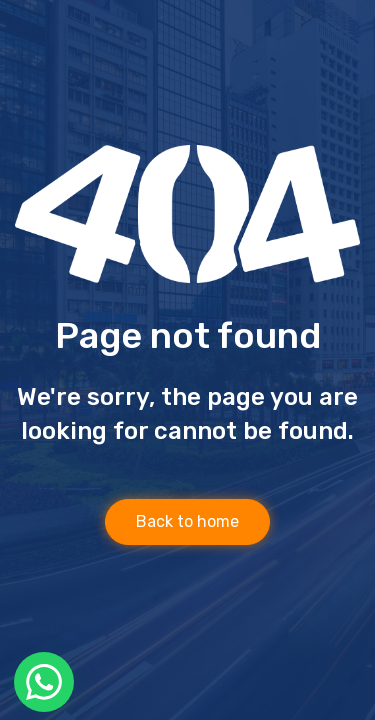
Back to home (187, 521)
